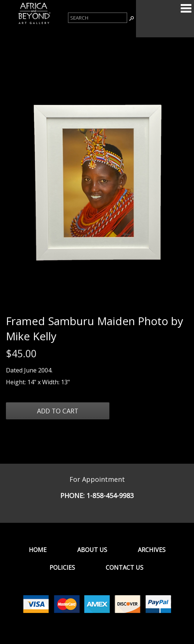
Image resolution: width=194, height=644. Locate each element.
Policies (62, 568)
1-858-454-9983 (110, 495)
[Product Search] (98, 18)
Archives (152, 550)
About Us (92, 550)
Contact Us (125, 568)
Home (38, 550)
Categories (186, 8)
